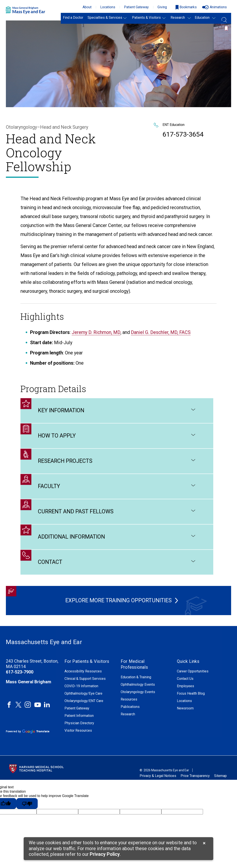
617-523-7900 (20, 672)
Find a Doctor (73, 18)
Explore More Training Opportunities (116, 600)
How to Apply (117, 442)
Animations (218, 7)
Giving (162, 7)
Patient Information (79, 716)
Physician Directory (79, 723)
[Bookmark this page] (227, 26)
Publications (130, 707)
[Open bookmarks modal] (186, 7)
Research (178, 18)
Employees (185, 686)
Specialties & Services (105, 18)
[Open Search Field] (224, 18)
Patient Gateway (136, 7)
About (87, 7)
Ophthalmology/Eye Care (83, 694)
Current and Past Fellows (117, 518)
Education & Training (136, 677)
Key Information (117, 417)
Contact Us (185, 679)
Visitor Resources (78, 731)
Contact (117, 569)
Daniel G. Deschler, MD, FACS (161, 339)
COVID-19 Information (81, 686)
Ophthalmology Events (138, 685)
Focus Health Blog (191, 694)
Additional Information (117, 543)
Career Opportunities (193, 671)
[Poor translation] (27, 804)
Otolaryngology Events (138, 692)
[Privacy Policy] (105, 854)
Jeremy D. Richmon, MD (96, 339)
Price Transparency (195, 776)
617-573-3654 (183, 135)
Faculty (117, 493)
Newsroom (185, 708)
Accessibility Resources (83, 671)
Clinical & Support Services (85, 679)
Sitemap (220, 776)
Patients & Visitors (146, 18)
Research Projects (117, 467)
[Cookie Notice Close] (204, 843)
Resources (129, 699)
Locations (108, 7)
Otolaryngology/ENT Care (84, 701)
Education (202, 18)
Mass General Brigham (29, 682)
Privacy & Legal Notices (158, 776)
